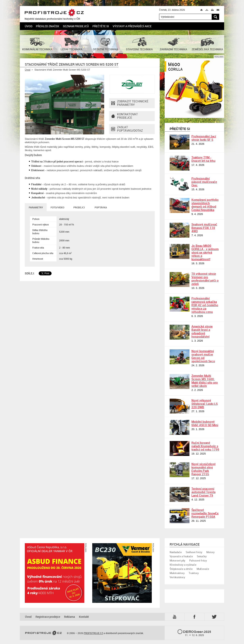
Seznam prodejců (76, 26)
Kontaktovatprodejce (124, 116)
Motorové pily (177, 560)
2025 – (194, 633)
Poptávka (101, 207)
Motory (210, 552)
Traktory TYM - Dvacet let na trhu (203, 159)
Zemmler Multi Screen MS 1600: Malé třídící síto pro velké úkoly (205, 381)
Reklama (70, 617)
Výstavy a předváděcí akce (132, 26)
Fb (195, 617)
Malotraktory (177, 573)
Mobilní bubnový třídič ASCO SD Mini (205, 423)
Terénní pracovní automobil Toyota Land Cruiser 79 (203, 492)
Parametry (36, 207)
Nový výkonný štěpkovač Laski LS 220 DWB (205, 404)
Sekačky (202, 556)
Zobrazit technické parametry (130, 103)
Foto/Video (57, 207)
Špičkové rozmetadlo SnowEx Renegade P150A (205, 513)
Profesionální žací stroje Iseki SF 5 (204, 138)
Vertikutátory (177, 577)
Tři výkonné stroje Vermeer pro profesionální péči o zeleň (205, 279)
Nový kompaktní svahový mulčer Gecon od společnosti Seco (203, 356)
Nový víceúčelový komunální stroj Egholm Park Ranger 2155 (204, 469)
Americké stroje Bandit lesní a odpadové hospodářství (202, 331)
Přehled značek (48, 26)
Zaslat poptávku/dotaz (127, 129)
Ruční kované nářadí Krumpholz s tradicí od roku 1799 (205, 446)
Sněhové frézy (194, 552)
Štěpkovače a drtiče (181, 569)
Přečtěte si (101, 26)
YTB (175, 617)
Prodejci (79, 207)
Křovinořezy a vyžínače (183, 565)
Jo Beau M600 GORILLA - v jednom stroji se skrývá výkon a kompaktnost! (205, 252)
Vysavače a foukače (181, 556)
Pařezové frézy (198, 560)
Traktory (194, 573)
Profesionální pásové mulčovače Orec (204, 182)
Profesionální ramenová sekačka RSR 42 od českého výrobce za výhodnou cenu (205, 305)
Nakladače (176, 552)
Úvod (29, 26)
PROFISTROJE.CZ (54, 13)
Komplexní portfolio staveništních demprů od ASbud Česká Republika (205, 205)
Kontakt (84, 617)
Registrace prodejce (48, 617)
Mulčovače (203, 569)
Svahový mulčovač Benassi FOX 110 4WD (204, 228)
